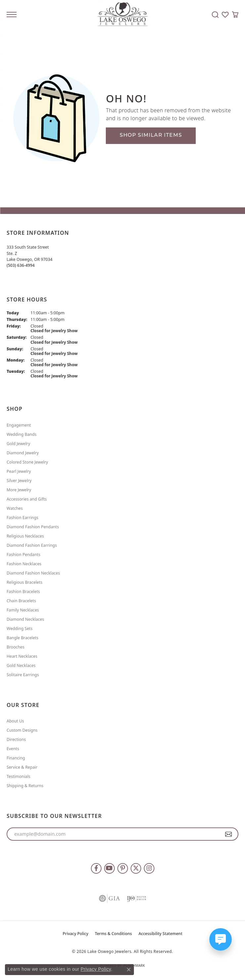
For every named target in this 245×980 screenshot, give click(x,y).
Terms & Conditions (113, 934)
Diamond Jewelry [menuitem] (23, 453)
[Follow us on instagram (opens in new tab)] (149, 868)
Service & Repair (22, 767)
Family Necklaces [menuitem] (23, 610)
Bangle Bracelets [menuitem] (22, 638)
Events (13, 749)
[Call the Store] (21, 265)
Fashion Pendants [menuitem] (23, 555)
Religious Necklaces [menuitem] (25, 536)
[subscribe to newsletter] (229, 834)
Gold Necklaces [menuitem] (21, 665)
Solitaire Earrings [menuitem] (23, 675)
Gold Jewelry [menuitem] (18, 444)
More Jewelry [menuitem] (19, 490)
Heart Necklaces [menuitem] (22, 656)
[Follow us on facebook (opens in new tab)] (96, 868)
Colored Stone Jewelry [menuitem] (27, 462)
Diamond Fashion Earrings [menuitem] (32, 545)
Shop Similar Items (151, 136)
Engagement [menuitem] (19, 425)
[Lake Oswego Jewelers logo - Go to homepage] (122, 15)
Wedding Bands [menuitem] (21, 434)
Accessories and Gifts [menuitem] (27, 499)
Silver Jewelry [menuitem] (19, 481)
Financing (16, 758)
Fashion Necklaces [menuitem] (24, 564)
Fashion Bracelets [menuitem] (23, 592)
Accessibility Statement (161, 934)
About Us (15, 721)
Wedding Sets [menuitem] (20, 629)
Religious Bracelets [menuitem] (24, 582)
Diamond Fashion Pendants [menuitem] (33, 527)
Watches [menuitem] (15, 508)
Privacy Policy (76, 934)
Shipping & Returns (25, 786)
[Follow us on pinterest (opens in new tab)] (123, 868)
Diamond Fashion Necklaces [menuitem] (33, 573)
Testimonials (19, 776)
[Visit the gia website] (109, 898)
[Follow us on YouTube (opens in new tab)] (109, 868)
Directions (16, 739)
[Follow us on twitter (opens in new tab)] (136, 868)
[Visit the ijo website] (137, 898)
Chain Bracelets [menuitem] (21, 601)
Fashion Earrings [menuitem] (22, 518)
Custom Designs (22, 730)
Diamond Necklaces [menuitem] (25, 619)
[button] (215, 15)
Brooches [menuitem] (16, 647)
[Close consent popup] (129, 969)
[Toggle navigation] (12, 15)
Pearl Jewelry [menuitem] (19, 471)
